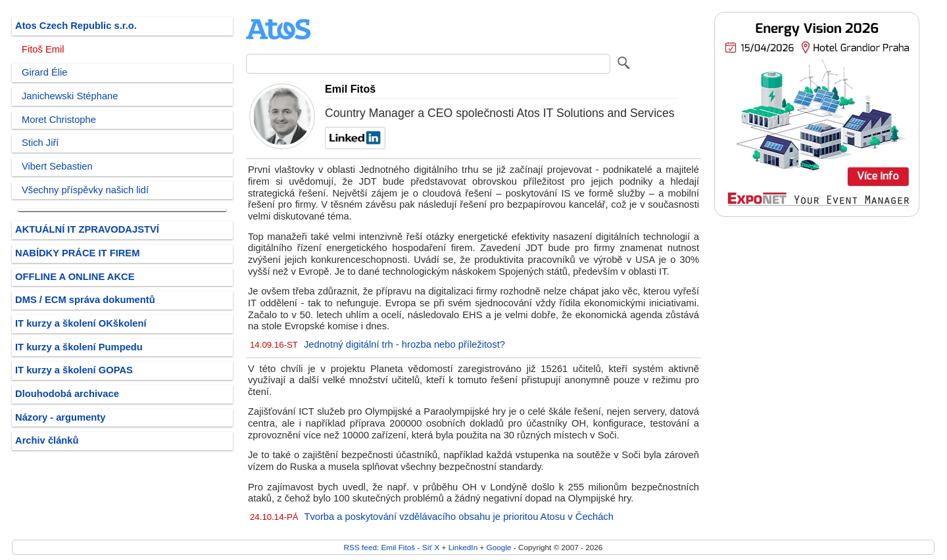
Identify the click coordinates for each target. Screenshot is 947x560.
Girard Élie (45, 72)
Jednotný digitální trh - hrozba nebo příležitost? (404, 344)
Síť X (431, 547)
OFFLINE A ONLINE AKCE (75, 277)
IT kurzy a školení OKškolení (81, 323)
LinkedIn (463, 547)
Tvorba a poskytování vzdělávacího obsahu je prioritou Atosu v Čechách (458, 517)
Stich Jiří (40, 143)
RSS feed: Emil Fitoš (380, 547)
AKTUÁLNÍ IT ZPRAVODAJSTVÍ (87, 229)
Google (499, 547)
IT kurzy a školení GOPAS (74, 370)
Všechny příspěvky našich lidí (85, 190)
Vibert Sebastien (57, 166)
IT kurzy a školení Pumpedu (79, 347)
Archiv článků (47, 440)
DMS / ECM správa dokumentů (85, 300)
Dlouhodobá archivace (67, 394)
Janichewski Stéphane (70, 96)
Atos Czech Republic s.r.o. (76, 26)
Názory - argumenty (60, 417)
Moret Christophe (59, 120)
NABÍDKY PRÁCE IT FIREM (77, 253)
